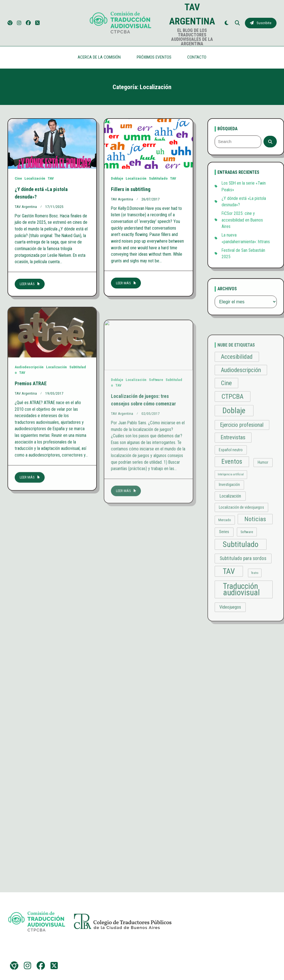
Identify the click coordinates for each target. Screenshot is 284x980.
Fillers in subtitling (131, 193)
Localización (35, 178)
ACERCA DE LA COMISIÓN (99, 57)
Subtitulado (158, 182)
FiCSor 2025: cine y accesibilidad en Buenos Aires (242, 223)
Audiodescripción (29, 418)
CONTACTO (197, 57)
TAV (51, 178)
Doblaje (117, 182)
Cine (18, 178)
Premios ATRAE (31, 434)
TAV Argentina (26, 207)
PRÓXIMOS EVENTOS (154, 57)
